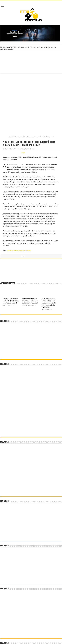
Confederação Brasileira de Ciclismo (19, 191)
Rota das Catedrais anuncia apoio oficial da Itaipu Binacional (30, 241)
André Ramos (40, 636)
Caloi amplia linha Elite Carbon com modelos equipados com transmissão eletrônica (49, 243)
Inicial (3, 47)
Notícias (10, 47)
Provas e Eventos (30, 89)
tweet (23, 93)
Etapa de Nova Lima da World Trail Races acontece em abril (11, 241)
